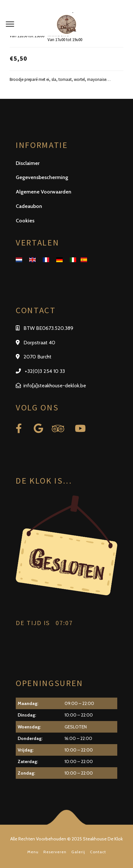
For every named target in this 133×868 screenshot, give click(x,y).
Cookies (25, 221)
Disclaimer (28, 163)
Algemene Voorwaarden (44, 192)
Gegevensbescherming (42, 177)
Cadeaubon (29, 206)
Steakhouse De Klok (103, 839)
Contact (98, 852)
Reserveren (55, 852)
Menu (33, 852)
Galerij (78, 852)
